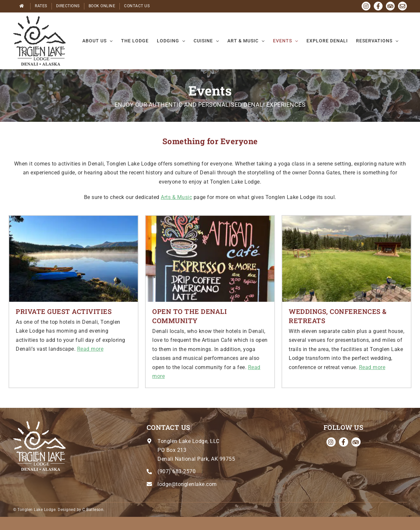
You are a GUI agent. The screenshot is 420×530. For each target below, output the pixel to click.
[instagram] (331, 442)
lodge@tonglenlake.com (187, 484)
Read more (90, 349)
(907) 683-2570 (177, 471)
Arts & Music (176, 197)
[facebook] (344, 442)
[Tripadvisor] (356, 442)
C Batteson (93, 510)
